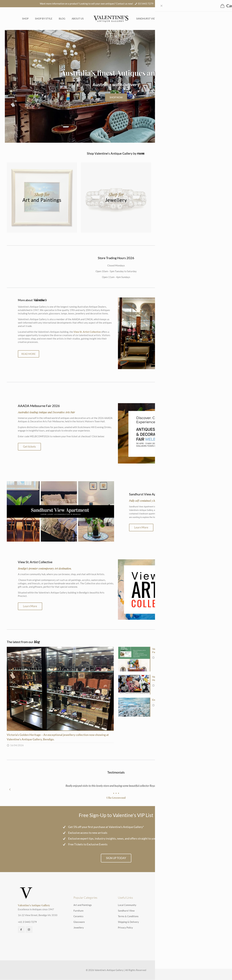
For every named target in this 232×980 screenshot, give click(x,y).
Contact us (176, 19)
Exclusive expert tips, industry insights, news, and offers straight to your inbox (116, 838)
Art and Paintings (83, 905)
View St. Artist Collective (87, 332)
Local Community (127, 905)
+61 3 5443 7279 (27, 922)
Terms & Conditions (128, 916)
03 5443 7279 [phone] (146, 4)
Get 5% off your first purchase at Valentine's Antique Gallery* (106, 827)
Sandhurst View (147, 19)
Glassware (79, 922)
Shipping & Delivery (128, 922)
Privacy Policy (125, 928)
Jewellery (79, 928)
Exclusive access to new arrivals (88, 833)
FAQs (163, 19)
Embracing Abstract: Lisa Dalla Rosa (172, 700)
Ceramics (78, 916)
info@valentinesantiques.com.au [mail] (175, 4)
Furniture (78, 911)
